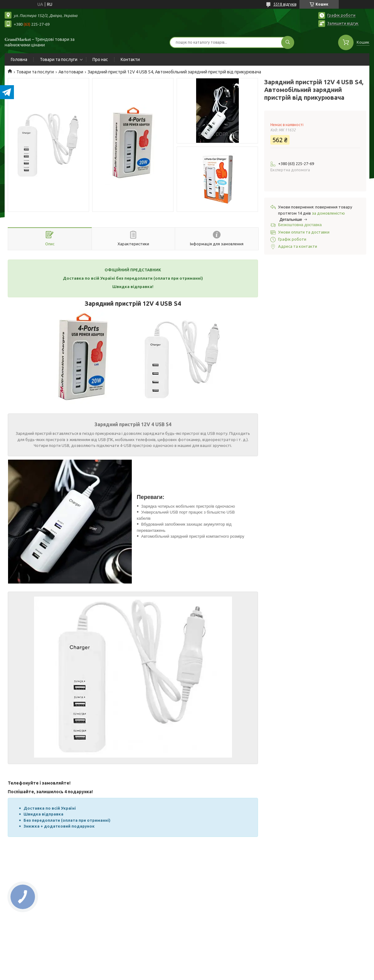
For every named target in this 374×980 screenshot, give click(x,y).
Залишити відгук (343, 23)
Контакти (130, 59)
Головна (19, 59)
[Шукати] (288, 42)
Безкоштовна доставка (300, 225)
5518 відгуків (285, 4)
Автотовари (71, 72)
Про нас (100, 59)
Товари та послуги (59, 59)
